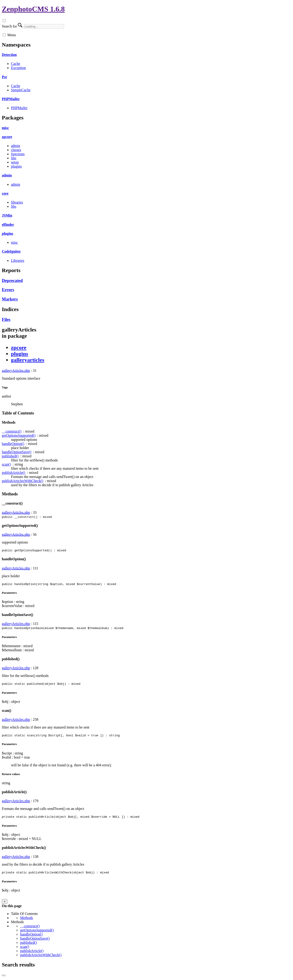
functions (18, 154)
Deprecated (12, 280)
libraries (17, 202)
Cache (16, 64)
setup (15, 162)
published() (10, 456)
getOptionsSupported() (19, 435)
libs (14, 158)
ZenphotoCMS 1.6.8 (33, 9)
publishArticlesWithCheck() (23, 481)
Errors (8, 290)
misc (5, 128)
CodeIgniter (11, 251)
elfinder (8, 225)
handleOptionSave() (17, 452)
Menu (12, 35)
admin (16, 146)
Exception (18, 68)
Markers (10, 299)
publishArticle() (14, 473)
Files (6, 319)
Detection (9, 55)
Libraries (18, 261)
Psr (4, 77)
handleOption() (13, 444)
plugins (16, 166)
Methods (27, 918)
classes (16, 150)
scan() (6, 464)
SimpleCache (21, 90)
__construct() (12, 431)
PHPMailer (11, 99)
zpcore (7, 137)
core (5, 193)
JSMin (7, 215)
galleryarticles (28, 360)
